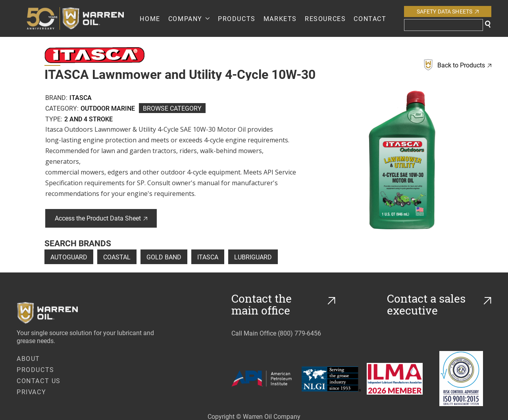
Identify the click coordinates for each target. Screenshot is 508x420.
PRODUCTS (237, 18)
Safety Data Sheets (448, 11)
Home (150, 18)
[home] (83, 18)
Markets (280, 18)
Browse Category (172, 108)
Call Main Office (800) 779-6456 (276, 333)
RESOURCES (325, 18)
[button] (189, 18)
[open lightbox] (402, 160)
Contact (370, 18)
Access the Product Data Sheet (101, 218)
